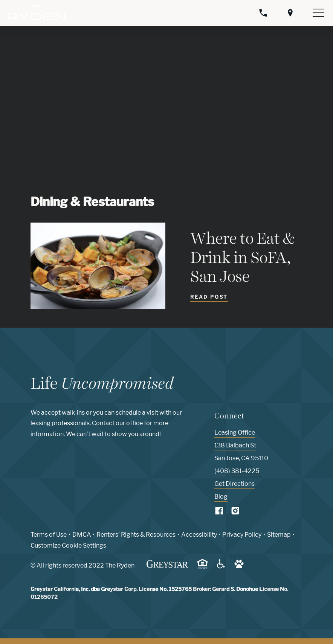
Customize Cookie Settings (68, 546)
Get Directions (234, 484)
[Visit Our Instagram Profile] (235, 512)
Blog (221, 497)
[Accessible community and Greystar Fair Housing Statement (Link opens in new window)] (221, 567)
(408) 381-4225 (237, 471)
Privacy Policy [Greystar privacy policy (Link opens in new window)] (242, 535)
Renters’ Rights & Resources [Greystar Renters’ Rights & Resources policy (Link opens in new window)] (136, 535)
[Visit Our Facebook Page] (219, 512)
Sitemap (279, 535)
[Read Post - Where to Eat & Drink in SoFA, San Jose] (209, 298)
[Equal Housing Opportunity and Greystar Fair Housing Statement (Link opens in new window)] (202, 567)
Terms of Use (49, 535)
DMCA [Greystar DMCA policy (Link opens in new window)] (82, 535)
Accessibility (199, 535)
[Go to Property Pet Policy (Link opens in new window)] (239, 567)
